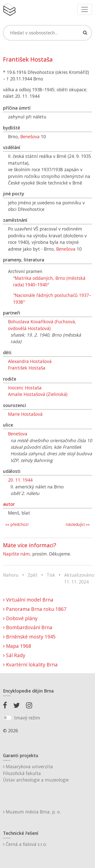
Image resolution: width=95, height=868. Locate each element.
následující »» (78, 524)
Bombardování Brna (28, 627)
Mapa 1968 (17, 646)
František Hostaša (27, 368)
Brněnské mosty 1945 (29, 637)
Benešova (30, 136)
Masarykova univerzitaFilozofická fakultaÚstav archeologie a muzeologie (36, 773)
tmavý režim (27, 718)
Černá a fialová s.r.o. (25, 844)
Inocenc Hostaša (25, 388)
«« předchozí (17, 524)
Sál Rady (14, 655)
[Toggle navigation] (85, 9)
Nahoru (11, 575)
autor (9, 504)
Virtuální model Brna (28, 600)
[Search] (47, 33)
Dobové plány (20, 618)
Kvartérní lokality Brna (30, 665)
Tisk (51, 575)
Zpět (33, 575)
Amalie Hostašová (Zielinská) (38, 394)
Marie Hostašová (25, 414)
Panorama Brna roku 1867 (35, 609)
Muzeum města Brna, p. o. (32, 812)
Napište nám (16, 554)
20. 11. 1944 (20, 480)
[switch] (7, 718)
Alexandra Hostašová (30, 361)
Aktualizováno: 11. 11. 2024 (80, 578)
